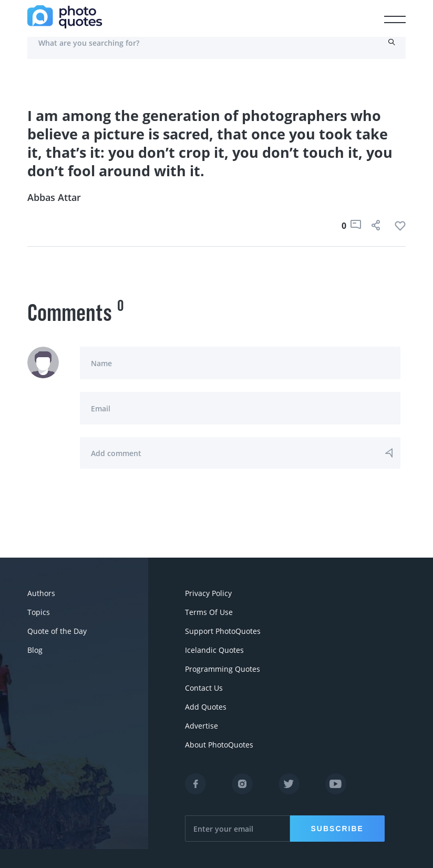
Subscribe (337, 829)
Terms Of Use (209, 612)
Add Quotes (206, 707)
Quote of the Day (57, 631)
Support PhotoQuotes (223, 631)
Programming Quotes (223, 669)
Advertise (202, 726)
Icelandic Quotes (214, 650)
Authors (41, 593)
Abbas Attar (54, 197)
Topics (39, 612)
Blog (35, 650)
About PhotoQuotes (219, 745)
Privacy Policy (208, 593)
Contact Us (204, 688)
